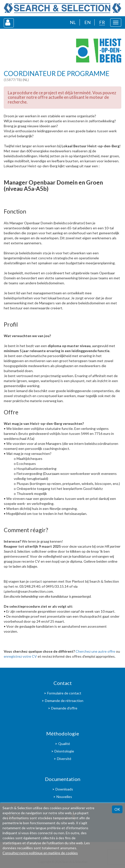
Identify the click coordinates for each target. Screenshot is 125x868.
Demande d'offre (64, 708)
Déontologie (64, 751)
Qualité (64, 744)
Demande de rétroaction (64, 701)
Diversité (64, 759)
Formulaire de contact (64, 693)
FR (102, 22)
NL (73, 22)
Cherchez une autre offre (95, 651)
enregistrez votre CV (20, 656)
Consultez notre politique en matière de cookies (40, 853)
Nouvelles (64, 797)
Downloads (64, 789)
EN (87, 22)
